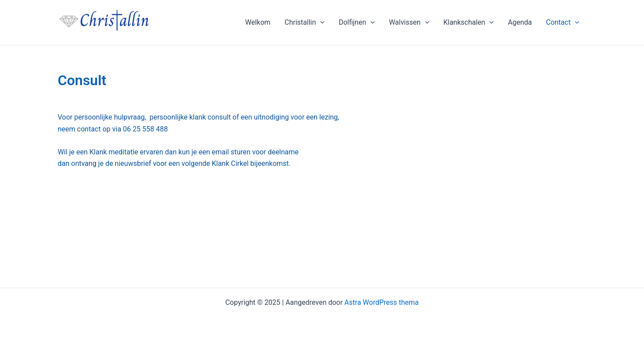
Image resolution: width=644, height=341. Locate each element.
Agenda (520, 22)
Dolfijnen (357, 22)
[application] (320, 22)
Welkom (258, 22)
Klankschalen (468, 22)
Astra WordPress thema (382, 302)
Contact (563, 22)
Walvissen (409, 22)
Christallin (305, 22)
